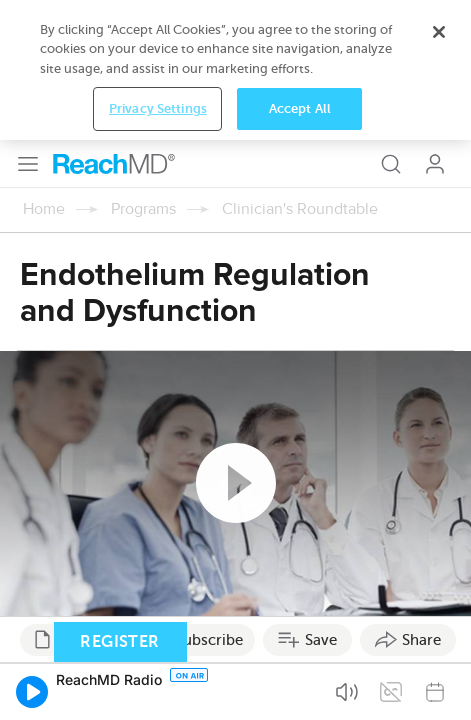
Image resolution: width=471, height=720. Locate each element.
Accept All (300, 689)
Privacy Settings (158, 689)
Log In (435, 24)
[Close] (439, 613)
